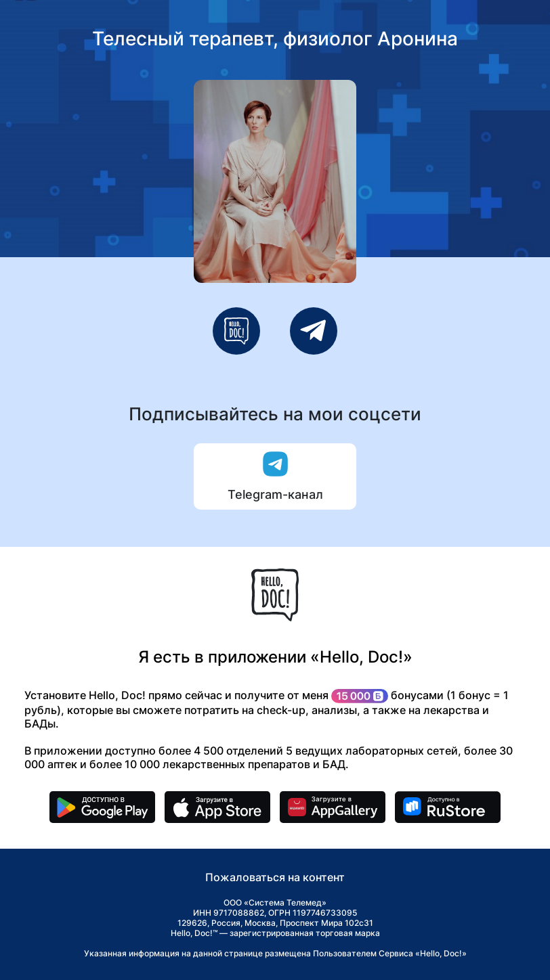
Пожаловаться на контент (275, 877)
